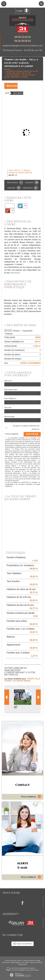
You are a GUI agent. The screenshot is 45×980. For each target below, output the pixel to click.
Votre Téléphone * (10, 399)
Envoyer (32, 434)
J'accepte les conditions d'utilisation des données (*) (26, 427)
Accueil (7, 69)
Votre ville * (8, 408)
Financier (9, 334)
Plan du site (6, 963)
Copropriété (27, 331)
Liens (23, 963)
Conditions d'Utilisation (26, 484)
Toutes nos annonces (36, 963)
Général (8, 331)
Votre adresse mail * (11, 390)
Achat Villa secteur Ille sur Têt (19, 73)
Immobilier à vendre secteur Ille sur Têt (22, 71)
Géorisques (15, 273)
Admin (27, 963)
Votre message (9, 416)
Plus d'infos (31, 797)
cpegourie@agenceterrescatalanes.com (23, 45)
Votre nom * (8, 381)
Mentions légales (15, 963)
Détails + (17, 331)
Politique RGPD (23, 964)
